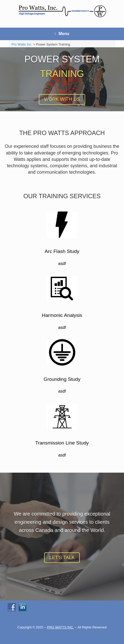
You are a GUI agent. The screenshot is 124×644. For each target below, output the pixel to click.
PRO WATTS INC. (60, 627)
